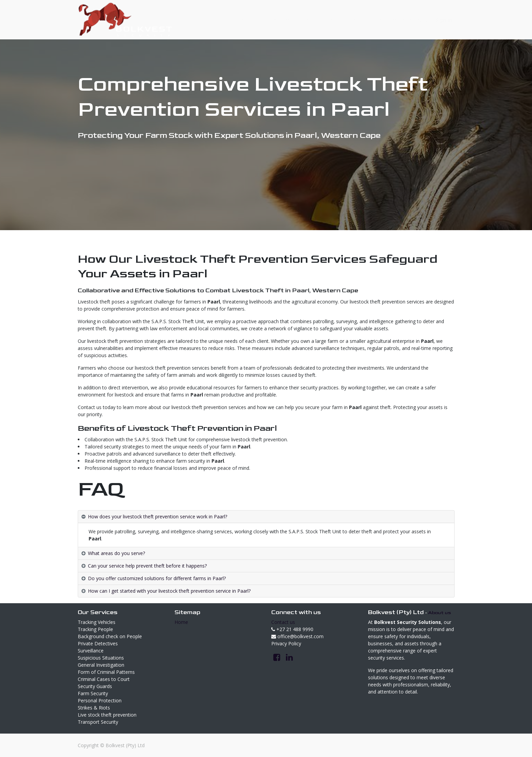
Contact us (283, 622)
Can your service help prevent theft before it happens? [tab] (147, 566)
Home (181, 622)
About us (439, 613)
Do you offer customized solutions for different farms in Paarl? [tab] (157, 578)
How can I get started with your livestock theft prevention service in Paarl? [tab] (169, 591)
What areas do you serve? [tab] (116, 553)
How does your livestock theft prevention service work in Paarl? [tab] (158, 516)
